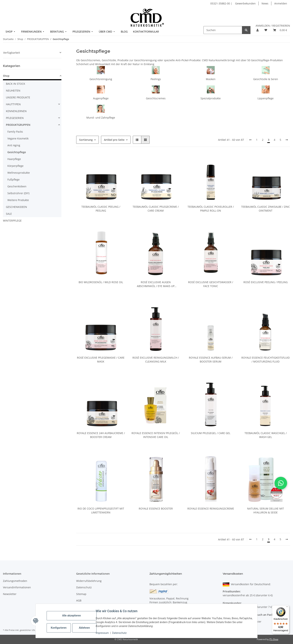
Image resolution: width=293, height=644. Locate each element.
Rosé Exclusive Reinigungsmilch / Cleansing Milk (156, 360)
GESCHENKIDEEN (16, 207)
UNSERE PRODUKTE (18, 97)
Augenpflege (101, 98)
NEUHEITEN (13, 91)
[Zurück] (250, 140)
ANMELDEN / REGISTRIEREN (273, 26)
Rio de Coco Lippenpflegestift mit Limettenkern (101, 510)
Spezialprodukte (211, 98)
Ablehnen (86, 628)
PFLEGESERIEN (15, 118)
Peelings (156, 79)
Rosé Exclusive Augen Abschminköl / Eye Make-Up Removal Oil (156, 284)
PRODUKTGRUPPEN (18, 125)
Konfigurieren (61, 628)
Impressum (104, 633)
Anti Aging (14, 145)
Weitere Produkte (18, 200)
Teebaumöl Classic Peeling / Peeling (101, 209)
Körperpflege (15, 166)
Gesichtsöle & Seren (266, 79)
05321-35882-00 (220, 3)
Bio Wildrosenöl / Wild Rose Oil (101, 282)
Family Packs (15, 132)
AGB (79, 600)
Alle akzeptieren (73, 616)
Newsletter (10, 594)
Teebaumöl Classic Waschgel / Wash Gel (266, 435)
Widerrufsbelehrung (89, 581)
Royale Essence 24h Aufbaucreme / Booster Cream (101, 435)
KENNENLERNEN (16, 111)
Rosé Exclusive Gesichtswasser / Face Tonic (211, 284)
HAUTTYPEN (13, 104)
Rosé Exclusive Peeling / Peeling (266, 282)
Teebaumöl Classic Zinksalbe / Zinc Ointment (266, 209)
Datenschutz (121, 633)
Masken (211, 79)
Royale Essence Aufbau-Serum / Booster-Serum (211, 360)
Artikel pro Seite (114, 140)
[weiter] (287, 140)
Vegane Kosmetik (18, 138)
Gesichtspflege (17, 152)
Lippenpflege (266, 98)
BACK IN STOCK (16, 84)
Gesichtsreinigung (101, 79)
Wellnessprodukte (19, 173)
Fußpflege (14, 179)
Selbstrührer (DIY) (18, 193)
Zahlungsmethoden (15, 581)
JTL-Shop (274, 639)
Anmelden (281, 3)
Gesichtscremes (156, 98)
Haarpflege (14, 159)
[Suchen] (223, 30)
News (265, 3)
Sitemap (81, 594)
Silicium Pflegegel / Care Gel (211, 433)
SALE (9, 214)
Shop (6, 76)
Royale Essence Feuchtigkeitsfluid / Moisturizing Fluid (266, 360)
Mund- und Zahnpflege (101, 118)
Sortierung (86, 140)
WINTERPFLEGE (12, 221)
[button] (257, 30)
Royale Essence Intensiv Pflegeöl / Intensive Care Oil (156, 435)
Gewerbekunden (245, 3)
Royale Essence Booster (156, 509)
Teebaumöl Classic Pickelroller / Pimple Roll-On (211, 209)
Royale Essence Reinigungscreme (211, 509)
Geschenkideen (17, 186)
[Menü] (287, 608)
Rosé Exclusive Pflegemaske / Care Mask (101, 360)
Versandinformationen (17, 587)
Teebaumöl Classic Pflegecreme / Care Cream (156, 209)
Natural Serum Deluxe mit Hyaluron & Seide (266, 510)
